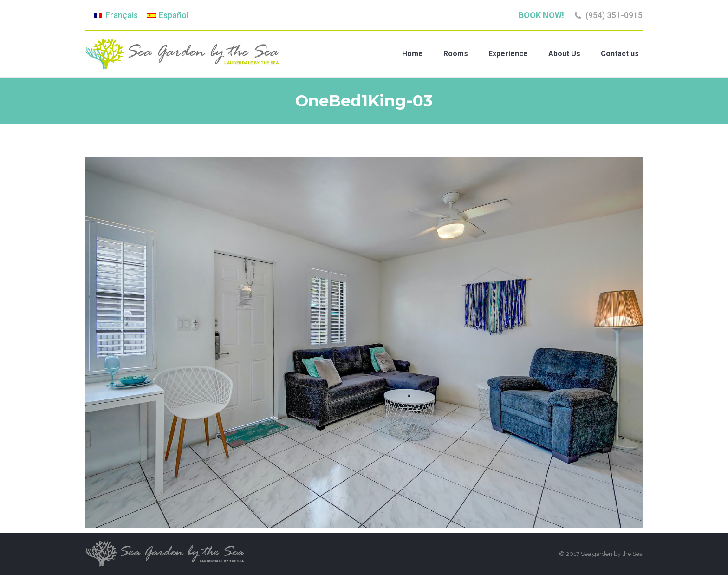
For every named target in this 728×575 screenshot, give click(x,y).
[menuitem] (116, 15)
